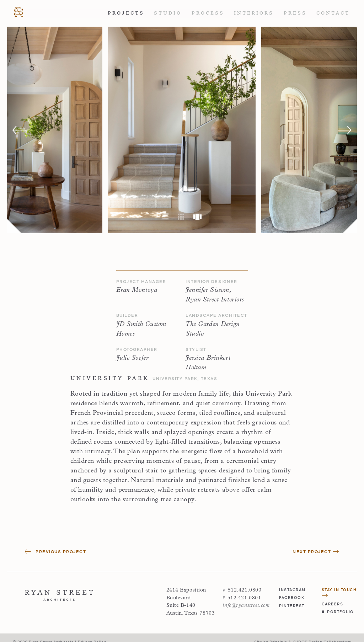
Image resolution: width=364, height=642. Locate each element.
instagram (292, 590)
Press (295, 13)
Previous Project (55, 551)
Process (208, 13)
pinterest (292, 606)
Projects (126, 13)
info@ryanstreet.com (246, 606)
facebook (292, 597)
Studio (168, 13)
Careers (333, 604)
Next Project (316, 551)
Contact (333, 13)
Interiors (254, 13)
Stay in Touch (339, 592)
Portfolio (338, 612)
